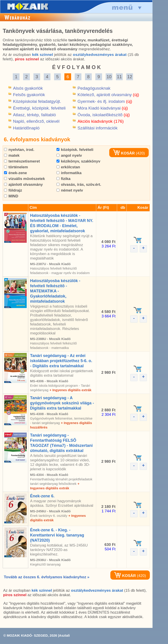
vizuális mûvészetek (24, 179)
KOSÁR (124, 153)
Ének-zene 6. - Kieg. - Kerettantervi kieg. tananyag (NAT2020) (57, 535)
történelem (16, 167)
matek (12, 155)
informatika (69, 173)
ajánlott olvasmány (23, 185)
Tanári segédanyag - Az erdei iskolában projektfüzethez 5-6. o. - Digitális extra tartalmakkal (61, 361)
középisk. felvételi (75, 150)
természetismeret (22, 161)
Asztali (64, 635)
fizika (63, 179)
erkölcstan (68, 167)
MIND (11, 196)
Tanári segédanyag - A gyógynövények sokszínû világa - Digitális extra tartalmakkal (62, 403)
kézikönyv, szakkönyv (78, 161)
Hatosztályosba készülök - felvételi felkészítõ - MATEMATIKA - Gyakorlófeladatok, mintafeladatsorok (55, 291)
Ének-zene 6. (42, 496)
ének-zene (15, 173)
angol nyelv (69, 155)
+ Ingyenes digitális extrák (70, 390)
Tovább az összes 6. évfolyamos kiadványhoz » (47, 577)
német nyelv (70, 190)
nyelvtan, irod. (19, 150)
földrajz (13, 190)
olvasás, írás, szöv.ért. (79, 185)
